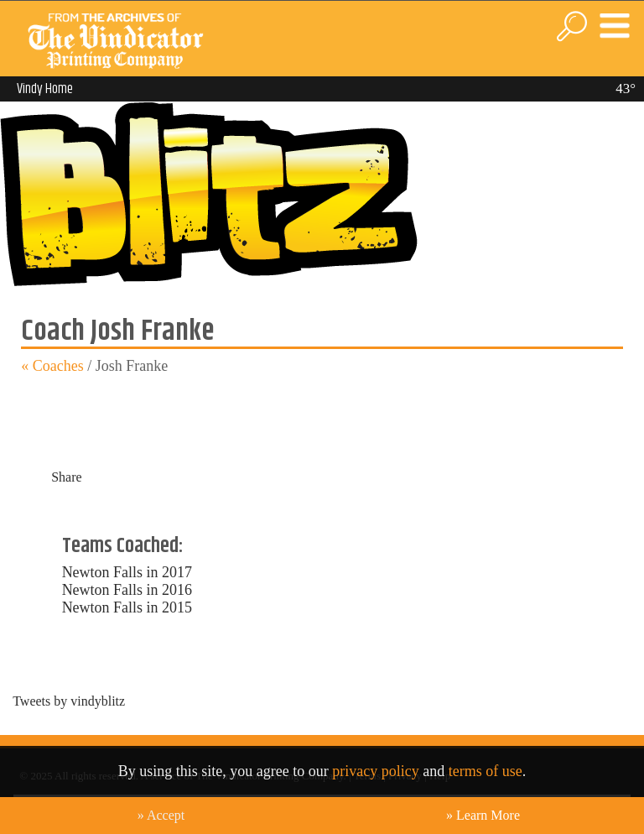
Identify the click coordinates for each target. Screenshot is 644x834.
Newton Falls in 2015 (127, 607)
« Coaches (52, 366)
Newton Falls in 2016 (127, 590)
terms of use (486, 771)
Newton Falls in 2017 (127, 572)
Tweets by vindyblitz (69, 701)
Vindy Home (45, 89)
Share (66, 477)
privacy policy (375, 771)
